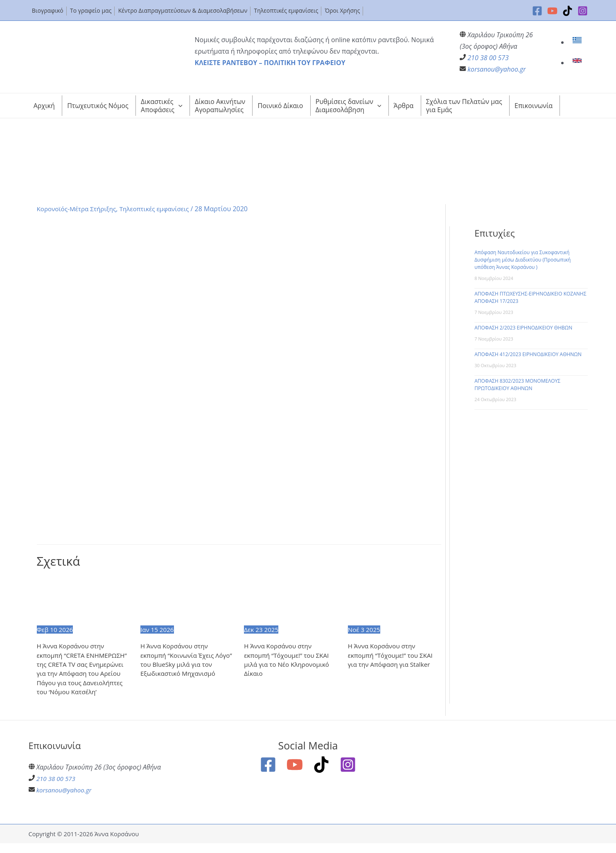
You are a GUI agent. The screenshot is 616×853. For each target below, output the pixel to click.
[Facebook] (537, 11)
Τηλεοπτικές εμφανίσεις (160, 209)
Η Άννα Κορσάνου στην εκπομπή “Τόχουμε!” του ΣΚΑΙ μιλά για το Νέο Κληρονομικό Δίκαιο (289, 660)
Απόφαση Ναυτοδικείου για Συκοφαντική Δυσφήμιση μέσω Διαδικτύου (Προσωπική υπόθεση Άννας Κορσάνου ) (522, 260)
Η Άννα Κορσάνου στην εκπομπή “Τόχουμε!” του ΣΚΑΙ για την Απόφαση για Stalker (393, 656)
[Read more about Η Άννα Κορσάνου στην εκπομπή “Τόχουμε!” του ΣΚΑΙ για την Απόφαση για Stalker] (395, 600)
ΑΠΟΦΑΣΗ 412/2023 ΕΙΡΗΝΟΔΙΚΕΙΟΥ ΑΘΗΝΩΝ (528, 354)
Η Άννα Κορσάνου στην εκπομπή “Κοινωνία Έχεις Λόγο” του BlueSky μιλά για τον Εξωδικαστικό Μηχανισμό (186, 660)
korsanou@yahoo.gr (496, 69)
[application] (178, 106)
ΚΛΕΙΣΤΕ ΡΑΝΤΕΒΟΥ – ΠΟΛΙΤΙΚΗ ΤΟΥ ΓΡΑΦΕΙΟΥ (270, 63)
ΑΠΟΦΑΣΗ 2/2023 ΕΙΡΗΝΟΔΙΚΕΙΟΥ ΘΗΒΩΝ (523, 328)
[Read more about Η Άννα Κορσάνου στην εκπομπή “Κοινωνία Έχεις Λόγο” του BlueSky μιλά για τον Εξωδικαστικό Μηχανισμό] (187, 600)
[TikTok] (567, 11)
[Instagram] (583, 11)
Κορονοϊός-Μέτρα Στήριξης (79, 209)
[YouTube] (552, 11)
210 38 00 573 (488, 58)
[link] (578, 42)
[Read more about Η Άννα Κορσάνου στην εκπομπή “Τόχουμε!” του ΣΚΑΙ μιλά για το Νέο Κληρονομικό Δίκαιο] (291, 600)
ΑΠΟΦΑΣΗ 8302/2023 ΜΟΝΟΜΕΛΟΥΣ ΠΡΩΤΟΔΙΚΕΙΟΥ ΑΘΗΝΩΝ (517, 385)
